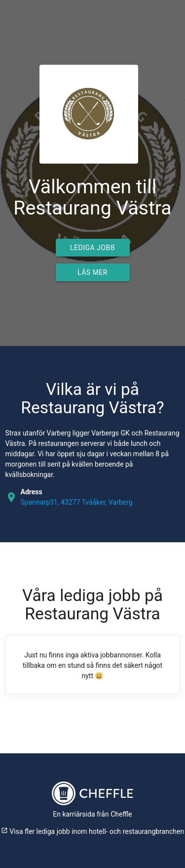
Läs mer (92, 272)
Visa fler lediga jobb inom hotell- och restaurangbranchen (92, 831)
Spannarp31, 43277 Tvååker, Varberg (77, 502)
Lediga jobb (92, 248)
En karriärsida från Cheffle (92, 814)
